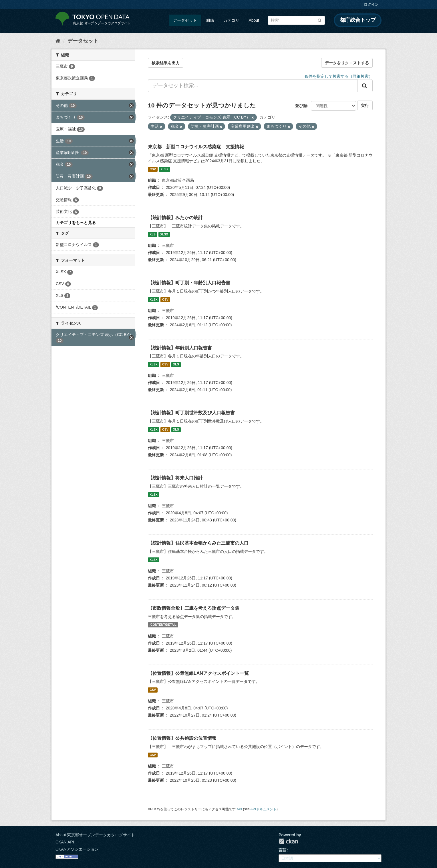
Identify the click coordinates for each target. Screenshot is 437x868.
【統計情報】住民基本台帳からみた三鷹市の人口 (198, 543)
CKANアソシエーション (77, 849)
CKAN (288, 841)
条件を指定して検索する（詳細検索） (339, 76)
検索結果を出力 (166, 63)
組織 (210, 20)
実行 (365, 105)
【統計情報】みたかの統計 (175, 218)
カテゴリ (231, 20)
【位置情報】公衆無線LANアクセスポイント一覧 (198, 673)
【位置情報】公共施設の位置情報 (182, 738)
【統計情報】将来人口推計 (175, 478)
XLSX (164, 169)
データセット (185, 20)
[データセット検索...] (253, 86)
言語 (283, 850)
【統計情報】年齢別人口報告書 (180, 348)
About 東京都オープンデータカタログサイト (95, 835)
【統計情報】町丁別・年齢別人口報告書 (189, 283)
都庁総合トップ (358, 20)
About (254, 20)
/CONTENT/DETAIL (163, 625)
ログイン (371, 4)
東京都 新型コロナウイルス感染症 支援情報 (196, 147)
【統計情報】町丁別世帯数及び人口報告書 (191, 413)
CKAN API (65, 842)
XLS (152, 234)
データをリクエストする (347, 63)
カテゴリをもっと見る (76, 223)
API (239, 809)
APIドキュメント (264, 809)
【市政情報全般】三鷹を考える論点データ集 (194, 608)
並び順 (301, 106)
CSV (153, 169)
